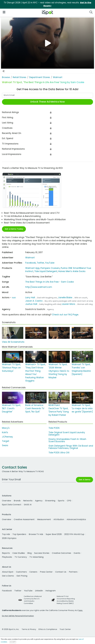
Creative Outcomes (61, 553)
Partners (73, 572)
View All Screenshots (13, 342)
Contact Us (61, 572)
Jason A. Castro (34, 301)
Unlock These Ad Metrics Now (47, 102)
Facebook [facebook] (7, 591)
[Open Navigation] (4, 12)
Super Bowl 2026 (54, 534)
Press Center (46, 572)
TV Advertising (36, 557)
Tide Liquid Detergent (46, 271)
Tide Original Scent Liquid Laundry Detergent (67, 434)
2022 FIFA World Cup (74, 534)
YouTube (50, 263)
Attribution (59, 519)
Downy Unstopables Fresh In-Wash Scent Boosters (67, 440)
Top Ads (6, 534)
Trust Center (65, 629)
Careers (33, 572)
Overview (7, 501)
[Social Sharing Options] (3, 71)
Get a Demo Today (14, 229)
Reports (6, 553)
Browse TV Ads (36, 534)
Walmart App (32, 268)
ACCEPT (13, 642)
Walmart (30, 258)
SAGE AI (28, 505)
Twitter (40, 263)
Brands (17, 501)
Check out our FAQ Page (65, 315)
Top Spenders (19, 534)
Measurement (44, 519)
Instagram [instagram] (51, 591)
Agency (39, 501)
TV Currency (21, 557)
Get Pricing (22, 576)
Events (77, 553)
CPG (69, 501)
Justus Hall (31, 304)
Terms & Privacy (29, 629)
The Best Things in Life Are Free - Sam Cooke (49, 282)
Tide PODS (54, 428)
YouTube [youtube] (28, 591)
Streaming (50, 501)
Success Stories (42, 553)
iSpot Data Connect (12, 505)
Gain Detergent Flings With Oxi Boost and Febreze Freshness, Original (71, 447)
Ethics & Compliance (48, 629)
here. (81, 610)
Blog (29, 553)
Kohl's (5, 432)
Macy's (6, 428)
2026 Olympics (9, 538)
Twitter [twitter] (18, 591)
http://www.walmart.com (39, 287)
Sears (5, 445)
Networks (28, 501)
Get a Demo (8, 576)
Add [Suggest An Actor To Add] (14, 298)
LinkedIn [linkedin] (39, 591)
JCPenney (7, 437)
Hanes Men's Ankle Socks (72, 271)
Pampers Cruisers (50, 268)
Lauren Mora (68, 304)
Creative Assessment (24, 519)
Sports (61, 501)
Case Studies (19, 553)
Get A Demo (84, 480)
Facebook (31, 263)
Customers (21, 572)
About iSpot (8, 572)
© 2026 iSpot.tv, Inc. (11, 629)
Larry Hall (30, 298)
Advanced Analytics (76, 519)
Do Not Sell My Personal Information (18, 616)
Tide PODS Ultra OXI (59, 453)
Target (6, 441)
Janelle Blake (65, 298)
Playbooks (7, 557)
